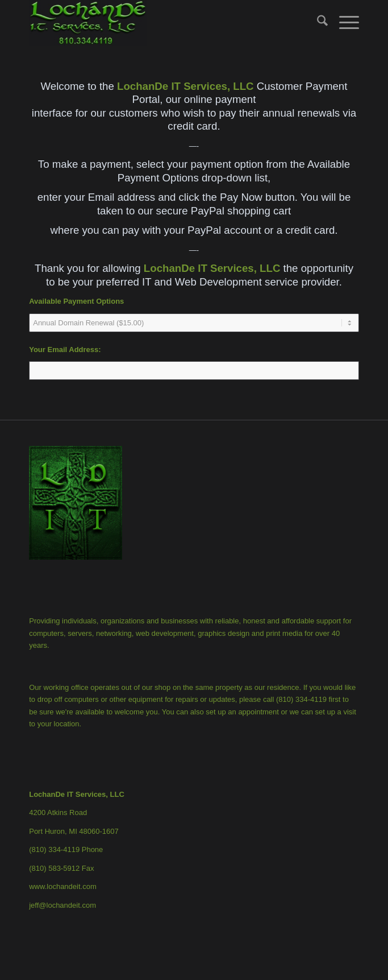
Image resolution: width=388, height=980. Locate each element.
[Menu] (343, 23)
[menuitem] (317, 23)
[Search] (317, 23)
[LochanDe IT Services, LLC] (161, 23)
